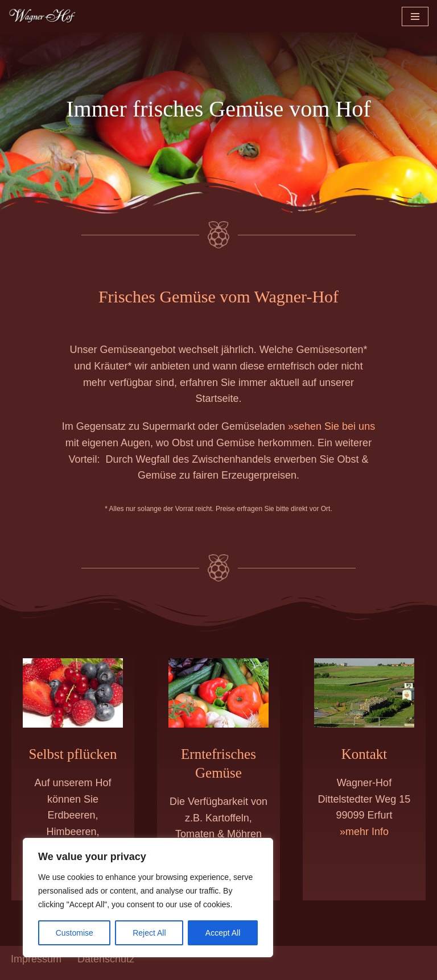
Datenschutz (106, 967)
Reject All (149, 933)
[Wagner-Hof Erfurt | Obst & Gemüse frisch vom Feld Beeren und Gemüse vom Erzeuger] (43, 16)
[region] (148, 898)
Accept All (223, 933)
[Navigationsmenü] (415, 16)
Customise (75, 933)
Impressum (36, 967)
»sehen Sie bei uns (331, 430)
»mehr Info (364, 840)
